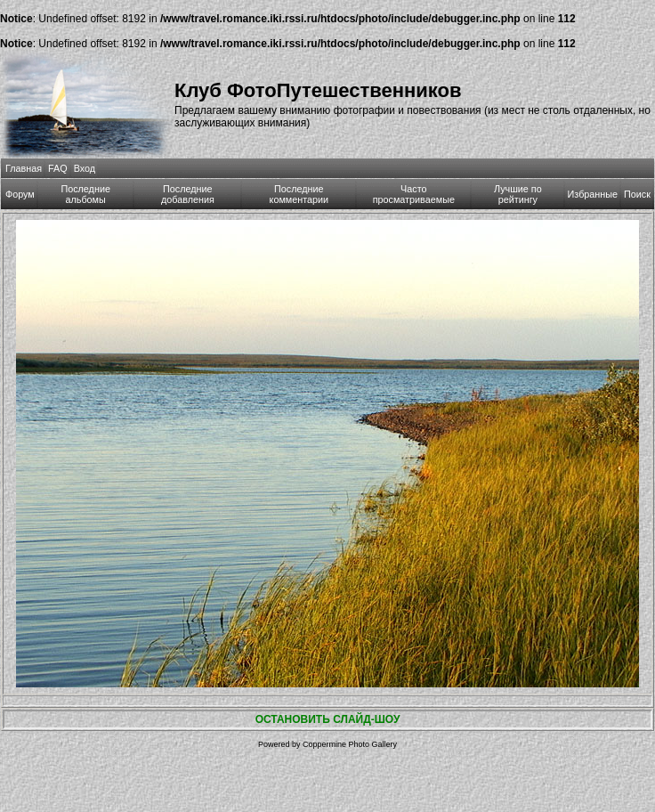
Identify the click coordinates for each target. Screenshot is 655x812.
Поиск (637, 194)
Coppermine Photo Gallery (350, 744)
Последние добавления (188, 194)
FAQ (58, 168)
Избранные (593, 194)
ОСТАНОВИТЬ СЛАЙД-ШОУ (328, 719)
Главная (24, 168)
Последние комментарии (299, 194)
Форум (20, 194)
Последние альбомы (85, 194)
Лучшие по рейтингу (518, 194)
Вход (85, 168)
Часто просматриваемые (414, 194)
